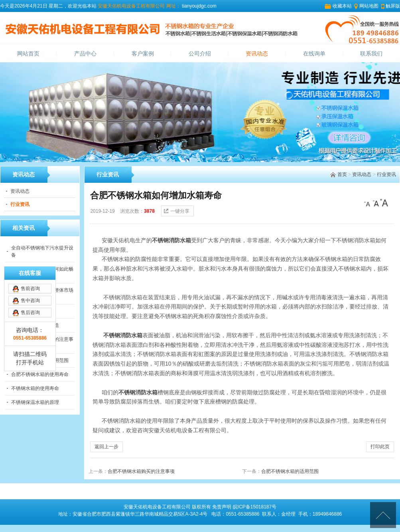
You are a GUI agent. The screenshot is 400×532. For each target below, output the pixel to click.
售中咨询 (30, 301)
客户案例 (143, 54)
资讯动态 (257, 54)
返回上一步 (106, 447)
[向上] (383, 515)
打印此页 (380, 447)
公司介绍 (200, 54)
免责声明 (222, 507)
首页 (342, 174)
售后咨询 (30, 312)
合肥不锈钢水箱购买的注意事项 (141, 471)
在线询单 (314, 54)
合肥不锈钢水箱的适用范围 (290, 471)
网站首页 (28, 54)
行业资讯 (386, 174)
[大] (384, 203)
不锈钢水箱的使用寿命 (35, 388)
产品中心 (85, 54)
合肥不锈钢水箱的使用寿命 (40, 374)
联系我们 (371, 54)
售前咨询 (30, 289)
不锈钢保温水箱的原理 (35, 402)
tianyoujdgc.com (199, 6)
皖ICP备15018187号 (255, 507)
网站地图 (369, 6)
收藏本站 (342, 6)
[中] (376, 203)
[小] (368, 203)
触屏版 (393, 6)
